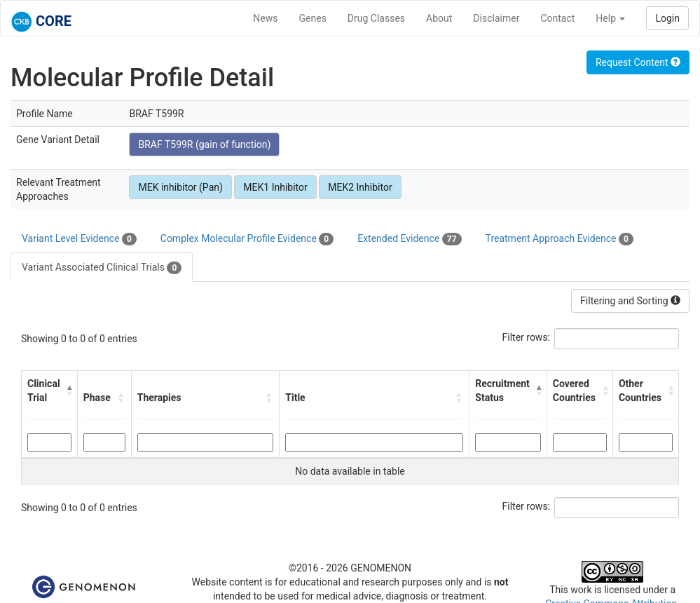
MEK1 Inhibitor (275, 187)
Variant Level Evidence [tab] (79, 239)
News (265, 18)
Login (667, 18)
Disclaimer (496, 18)
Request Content (638, 62)
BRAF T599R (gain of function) (204, 144)
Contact (557, 18)
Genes (313, 18)
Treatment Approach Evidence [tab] (560, 239)
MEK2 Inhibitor (360, 187)
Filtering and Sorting (630, 301)
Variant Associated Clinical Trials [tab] (102, 268)
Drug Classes (376, 18)
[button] (69, 391)
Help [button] (610, 18)
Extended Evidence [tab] (409, 239)
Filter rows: (527, 337)
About (439, 18)
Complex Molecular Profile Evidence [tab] (247, 239)
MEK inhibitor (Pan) (180, 187)
